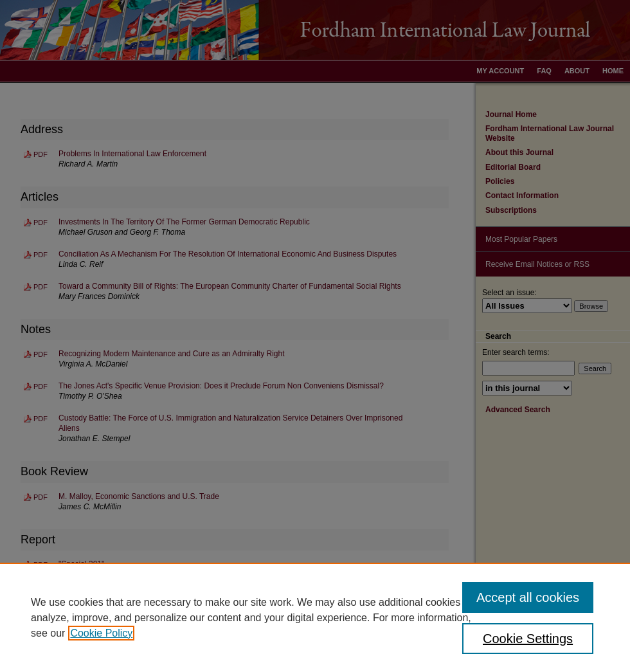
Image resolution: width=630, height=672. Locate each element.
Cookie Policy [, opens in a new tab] (101, 633)
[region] (315, 617)
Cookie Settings (528, 639)
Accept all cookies (528, 597)
